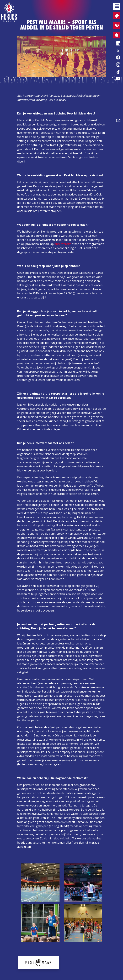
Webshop (116, 36)
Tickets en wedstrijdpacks (116, 16)
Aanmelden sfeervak (116, 26)
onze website (63, 244)
